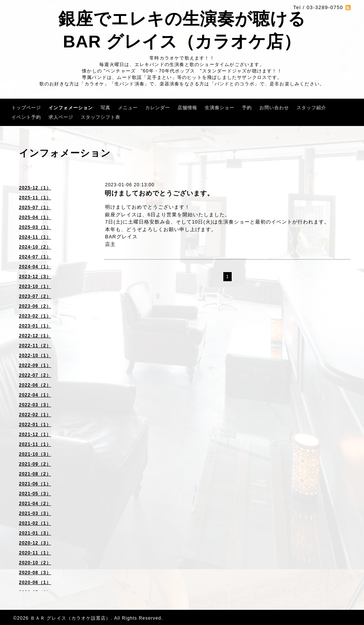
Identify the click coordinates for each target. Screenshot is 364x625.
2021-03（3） (35, 513)
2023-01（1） (35, 326)
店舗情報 (187, 108)
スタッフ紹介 (311, 108)
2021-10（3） (35, 454)
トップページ (26, 108)
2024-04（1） (35, 267)
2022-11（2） (35, 346)
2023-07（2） (35, 296)
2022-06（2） (35, 385)
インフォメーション (71, 108)
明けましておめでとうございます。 (159, 193)
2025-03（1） (35, 227)
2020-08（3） (35, 573)
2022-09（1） (35, 365)
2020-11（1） (35, 553)
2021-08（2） (35, 474)
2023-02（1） (35, 316)
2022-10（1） (35, 356)
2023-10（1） (35, 287)
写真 (105, 108)
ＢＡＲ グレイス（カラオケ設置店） (71, 618)
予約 (247, 108)
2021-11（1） (35, 444)
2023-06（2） (35, 306)
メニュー (128, 108)
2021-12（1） (35, 435)
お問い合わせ (274, 108)
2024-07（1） (35, 257)
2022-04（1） (35, 395)
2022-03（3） (35, 405)
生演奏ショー (220, 108)
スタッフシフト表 (100, 117)
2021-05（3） (35, 494)
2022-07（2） (35, 375)
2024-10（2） (35, 247)
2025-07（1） (35, 208)
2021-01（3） (35, 533)
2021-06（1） (35, 484)
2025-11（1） (35, 198)
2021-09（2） (35, 464)
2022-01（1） (35, 425)
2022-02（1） (35, 415)
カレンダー (158, 108)
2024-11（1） (35, 237)
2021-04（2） (35, 504)
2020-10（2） (35, 563)
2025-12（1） (35, 188)
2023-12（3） (35, 277)
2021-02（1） (35, 523)
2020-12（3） (35, 543)
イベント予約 (26, 117)
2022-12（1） (35, 336)
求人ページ (61, 117)
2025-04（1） (35, 217)
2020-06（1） (35, 582)
